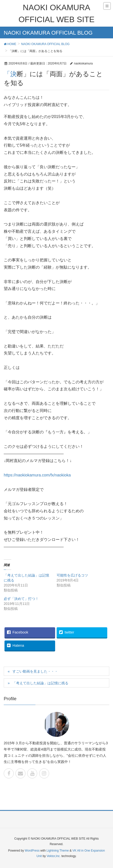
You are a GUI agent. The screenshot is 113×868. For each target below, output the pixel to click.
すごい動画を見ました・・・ (35, 671)
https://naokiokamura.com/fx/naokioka (37, 475)
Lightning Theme (57, 851)
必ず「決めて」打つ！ (21, 599)
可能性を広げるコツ (72, 575)
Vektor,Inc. (54, 856)
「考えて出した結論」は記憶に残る (40, 683)
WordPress (32, 851)
